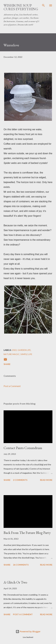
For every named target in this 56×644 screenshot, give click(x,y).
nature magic (12, 354)
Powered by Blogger (28, 631)
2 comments (20, 480)
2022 (14, 350)
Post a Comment (12, 386)
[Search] (43, 5)
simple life (26, 354)
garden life (24, 350)
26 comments (21, 565)
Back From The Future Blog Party (27, 533)
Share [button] (7, 364)
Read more (46, 480)
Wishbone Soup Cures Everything (21, 7)
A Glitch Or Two (15, 582)
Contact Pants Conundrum (23, 448)
